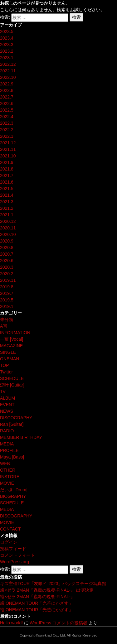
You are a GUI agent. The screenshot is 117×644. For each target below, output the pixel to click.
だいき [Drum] (14, 490)
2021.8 (7, 169)
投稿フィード (13, 549)
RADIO (7, 431)
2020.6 (7, 261)
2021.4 (7, 195)
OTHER (8, 470)
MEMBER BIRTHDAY (21, 437)
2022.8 (7, 90)
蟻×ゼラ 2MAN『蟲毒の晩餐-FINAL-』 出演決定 (47, 590)
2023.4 (7, 38)
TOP (5, 365)
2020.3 (7, 267)
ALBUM (7, 398)
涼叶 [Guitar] (12, 385)
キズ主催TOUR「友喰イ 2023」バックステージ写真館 (53, 584)
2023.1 (7, 58)
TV (3, 392)
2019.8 (7, 287)
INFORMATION (15, 333)
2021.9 (7, 162)
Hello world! (11, 623)
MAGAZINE (11, 346)
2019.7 (7, 293)
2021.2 (7, 208)
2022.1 (7, 136)
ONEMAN (10, 359)
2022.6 (7, 103)
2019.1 (7, 306)
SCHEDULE (12, 378)
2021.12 (8, 143)
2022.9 (7, 84)
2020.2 (7, 274)
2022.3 (7, 123)
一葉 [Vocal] (12, 339)
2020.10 (8, 234)
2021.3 (7, 202)
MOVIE (7, 483)
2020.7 (7, 254)
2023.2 (7, 51)
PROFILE (9, 450)
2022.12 (8, 64)
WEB (5, 464)
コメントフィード (17, 555)
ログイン (9, 542)
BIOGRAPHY (13, 496)
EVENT (7, 405)
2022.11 (8, 71)
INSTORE (10, 477)
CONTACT (10, 529)
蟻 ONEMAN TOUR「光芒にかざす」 (37, 603)
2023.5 (7, 31)
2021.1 (7, 215)
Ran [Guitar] (12, 424)
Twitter (6, 372)
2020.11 (8, 228)
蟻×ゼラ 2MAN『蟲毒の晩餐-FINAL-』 (37, 597)
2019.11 (8, 280)
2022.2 (7, 130)
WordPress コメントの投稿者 (58, 623)
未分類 (7, 320)
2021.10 (8, 156)
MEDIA (7, 444)
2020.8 (7, 248)
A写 (4, 326)
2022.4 (7, 117)
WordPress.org (15, 562)
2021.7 (7, 175)
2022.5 (7, 110)
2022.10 (8, 77)
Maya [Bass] (12, 457)
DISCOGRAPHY (16, 418)
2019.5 (7, 300)
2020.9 (7, 241)
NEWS (7, 411)
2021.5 (7, 189)
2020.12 (8, 221)
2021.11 (8, 149)
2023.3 (7, 45)
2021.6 (7, 182)
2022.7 (7, 97)
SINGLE (8, 352)
